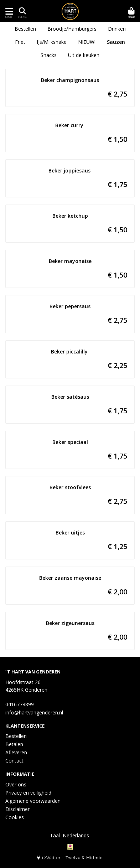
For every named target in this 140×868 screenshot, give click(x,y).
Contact (14, 761)
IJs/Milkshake (52, 42)
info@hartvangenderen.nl (34, 712)
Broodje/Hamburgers (72, 29)
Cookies (15, 817)
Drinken (117, 29)
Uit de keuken (84, 55)
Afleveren (16, 752)
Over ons (16, 784)
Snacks (49, 55)
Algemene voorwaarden (33, 801)
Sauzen (116, 42)
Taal (55, 835)
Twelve (73, 858)
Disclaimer (17, 809)
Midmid (95, 858)
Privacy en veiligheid (28, 793)
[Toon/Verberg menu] (8, 11)
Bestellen (25, 29)
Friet (20, 42)
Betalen (14, 744)
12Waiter (51, 858)
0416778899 (20, 704)
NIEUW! (87, 42)
